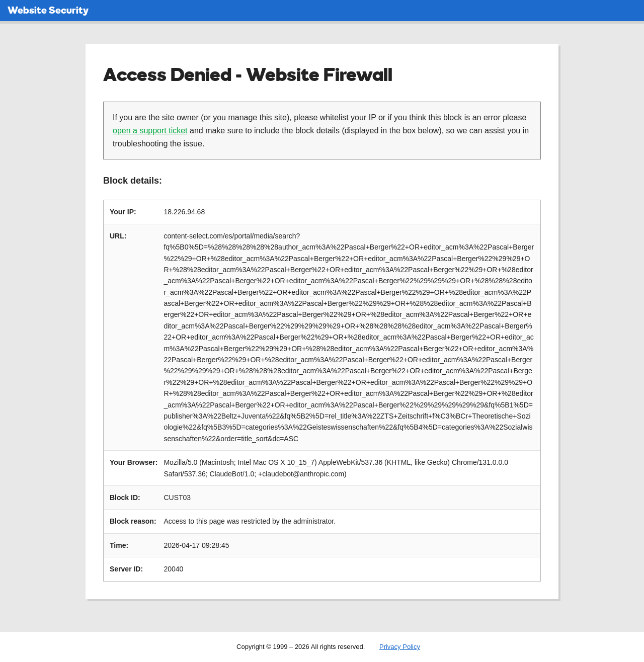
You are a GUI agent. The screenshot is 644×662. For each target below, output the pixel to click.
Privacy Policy (400, 647)
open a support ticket (150, 131)
